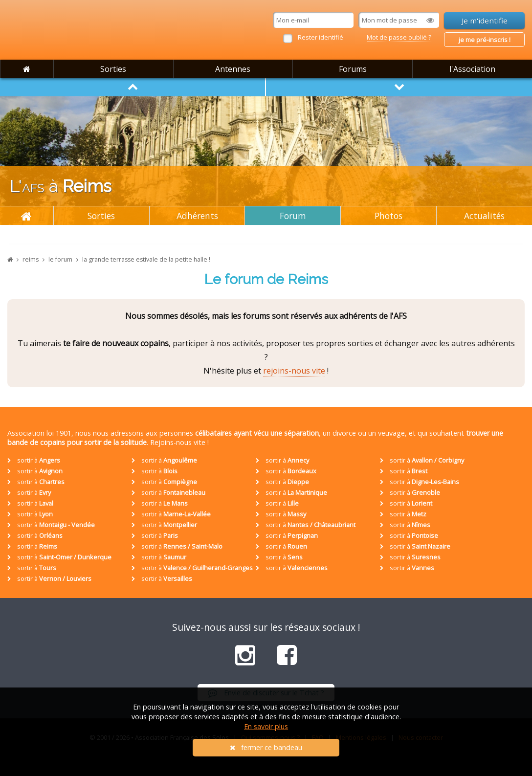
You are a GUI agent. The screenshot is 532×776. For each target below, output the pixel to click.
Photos (388, 216)
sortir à (34, 460)
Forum (293, 216)
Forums (353, 69)
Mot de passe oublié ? (399, 37)
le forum (60, 259)
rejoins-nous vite (294, 371)
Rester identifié (321, 37)
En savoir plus (266, 726)
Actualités (484, 216)
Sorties (113, 69)
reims (31, 259)
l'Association (472, 69)
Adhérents (197, 216)
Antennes (233, 69)
